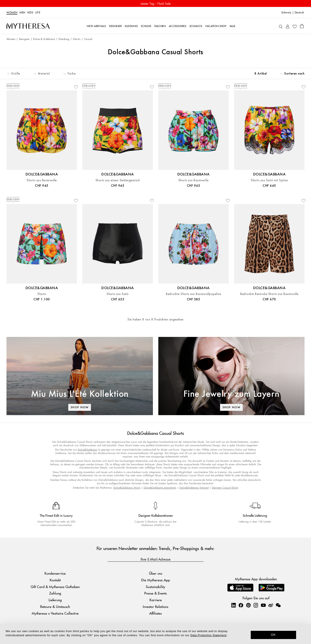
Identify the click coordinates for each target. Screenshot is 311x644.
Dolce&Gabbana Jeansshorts (160, 488)
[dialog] (155, 634)
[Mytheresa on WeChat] (278, 605)
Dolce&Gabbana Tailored (194, 488)
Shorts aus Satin (118, 294)
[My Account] (288, 26)
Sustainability (155, 587)
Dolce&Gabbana (87, 450)
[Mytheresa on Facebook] (241, 605)
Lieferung (55, 600)
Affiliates (155, 613)
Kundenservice (55, 573)
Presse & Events (155, 593)
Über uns (156, 573)
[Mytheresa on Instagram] (256, 605)
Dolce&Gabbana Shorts (127, 488)
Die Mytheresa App (156, 580)
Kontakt (55, 580)
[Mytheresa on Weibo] (271, 605)
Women (12, 13)
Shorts (77, 39)
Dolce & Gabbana (44, 39)
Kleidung (64, 39)
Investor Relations (155, 607)
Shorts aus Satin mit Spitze (269, 180)
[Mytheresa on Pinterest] (248, 605)
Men (22, 13)
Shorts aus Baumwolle (42, 180)
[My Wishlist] (295, 26)
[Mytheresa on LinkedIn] (233, 605)
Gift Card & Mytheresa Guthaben (55, 587)
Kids (30, 13)
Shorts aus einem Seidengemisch (118, 180)
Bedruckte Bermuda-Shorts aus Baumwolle (269, 294)
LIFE (38, 13)
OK (274, 635)
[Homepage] (28, 26)
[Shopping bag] (302, 26)
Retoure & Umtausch (55, 607)
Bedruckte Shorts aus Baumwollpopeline (193, 294)
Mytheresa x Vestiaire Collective (55, 613)
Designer (24, 39)
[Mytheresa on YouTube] (263, 605)
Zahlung (55, 593)
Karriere (156, 600)
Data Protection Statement (209, 635)
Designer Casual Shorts (225, 488)
